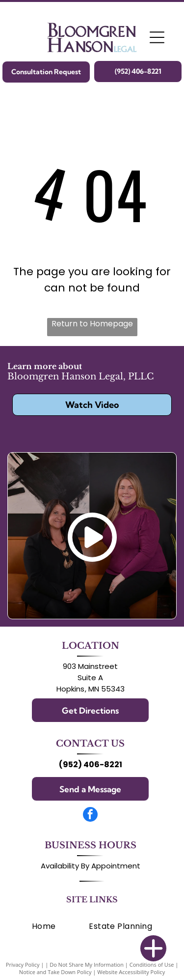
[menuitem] (44, 926)
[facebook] (90, 816)
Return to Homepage (92, 324)
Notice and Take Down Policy (55, 972)
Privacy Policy (23, 965)
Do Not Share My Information (87, 965)
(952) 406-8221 (91, 764)
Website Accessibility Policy (131, 972)
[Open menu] (157, 37)
